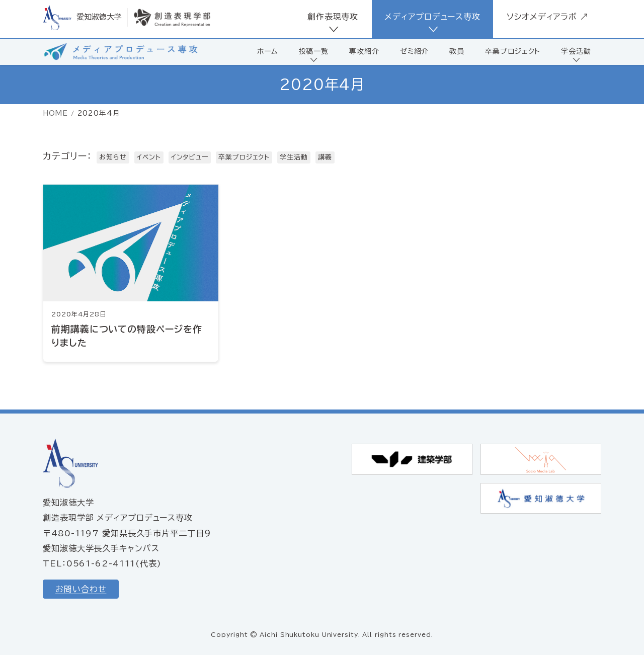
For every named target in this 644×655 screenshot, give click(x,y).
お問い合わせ (81, 589)
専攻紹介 (364, 51)
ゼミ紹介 (415, 51)
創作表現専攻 (333, 17)
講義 (325, 157)
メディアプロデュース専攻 (432, 17)
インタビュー (190, 157)
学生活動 (294, 157)
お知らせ (113, 157)
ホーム (268, 51)
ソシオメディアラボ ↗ (548, 17)
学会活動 (576, 51)
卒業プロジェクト (513, 51)
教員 (457, 51)
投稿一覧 (314, 51)
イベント (149, 157)
